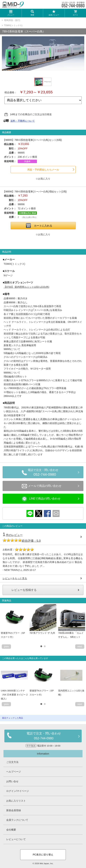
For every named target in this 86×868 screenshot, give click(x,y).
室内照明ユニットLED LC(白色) (26, 287)
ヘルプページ (14, 772)
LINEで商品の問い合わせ (41, 499)
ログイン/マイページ (18, 791)
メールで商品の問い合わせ (42, 486)
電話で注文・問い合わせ (45, 473)
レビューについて (16, 839)
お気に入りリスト (16, 801)
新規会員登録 (14, 810)
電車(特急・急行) (12, 20)
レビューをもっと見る (15, 578)
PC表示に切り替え (43, 855)
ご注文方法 (12, 762)
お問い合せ (12, 781)
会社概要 (11, 830)
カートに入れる (43, 226)
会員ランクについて (17, 820)
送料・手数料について (23, 121)
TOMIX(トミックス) (13, 25)
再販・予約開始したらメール (43, 170)
